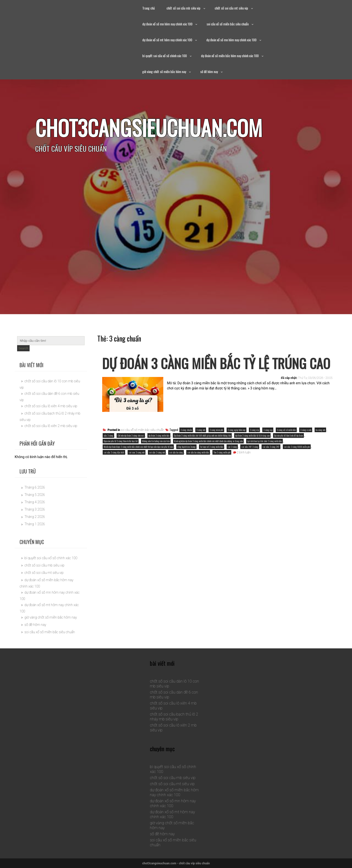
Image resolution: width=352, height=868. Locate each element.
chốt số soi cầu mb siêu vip (183, 8)
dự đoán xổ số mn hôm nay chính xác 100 (167, 24)
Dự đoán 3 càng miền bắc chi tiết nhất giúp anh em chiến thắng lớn (202, 435)
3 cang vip (254, 430)
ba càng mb (320, 430)
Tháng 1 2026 (35, 524)
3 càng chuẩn (186, 430)
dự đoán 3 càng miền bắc (159, 435)
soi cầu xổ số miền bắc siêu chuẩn (228, 24)
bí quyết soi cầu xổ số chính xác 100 (165, 56)
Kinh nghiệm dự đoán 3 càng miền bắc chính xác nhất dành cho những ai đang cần (208, 441)
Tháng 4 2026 (35, 502)
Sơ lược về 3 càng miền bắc (212, 447)
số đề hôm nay (209, 71)
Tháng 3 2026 (35, 509)
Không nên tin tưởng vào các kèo (156, 441)
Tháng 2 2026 (35, 517)
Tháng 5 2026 (35, 495)
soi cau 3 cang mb (137, 452)
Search (23, 348)
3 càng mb (201, 430)
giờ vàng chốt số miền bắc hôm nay (164, 71)
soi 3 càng (232, 447)
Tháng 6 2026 (35, 487)
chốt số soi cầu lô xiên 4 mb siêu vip (51, 406)
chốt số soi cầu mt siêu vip (231, 8)
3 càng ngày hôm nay (236, 430)
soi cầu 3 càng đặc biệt (114, 452)
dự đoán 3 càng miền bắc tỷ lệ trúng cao (216, 363)
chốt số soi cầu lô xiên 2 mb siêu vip (51, 426)
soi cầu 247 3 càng (250, 447)
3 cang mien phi (216, 430)
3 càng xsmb (306, 430)
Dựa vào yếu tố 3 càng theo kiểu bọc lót (121, 441)
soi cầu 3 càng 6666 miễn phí (297, 447)
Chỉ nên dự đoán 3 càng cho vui (131, 435)
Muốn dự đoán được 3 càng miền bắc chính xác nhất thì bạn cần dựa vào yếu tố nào (138, 447)
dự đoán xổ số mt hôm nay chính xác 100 (167, 40)
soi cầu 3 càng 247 (271, 447)
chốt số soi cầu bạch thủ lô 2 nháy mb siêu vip (174, 717)
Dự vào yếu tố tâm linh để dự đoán (288, 435)
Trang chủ (148, 8)
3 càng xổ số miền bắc (286, 430)
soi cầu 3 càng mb (157, 452)
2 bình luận (244, 452)
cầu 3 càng (108, 435)
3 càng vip (268, 430)
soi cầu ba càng (176, 452)
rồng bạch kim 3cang (186, 447)
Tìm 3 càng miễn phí (222, 452)
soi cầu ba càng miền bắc (198, 452)
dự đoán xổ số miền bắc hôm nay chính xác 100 (230, 56)
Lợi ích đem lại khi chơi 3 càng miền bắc (264, 441)
